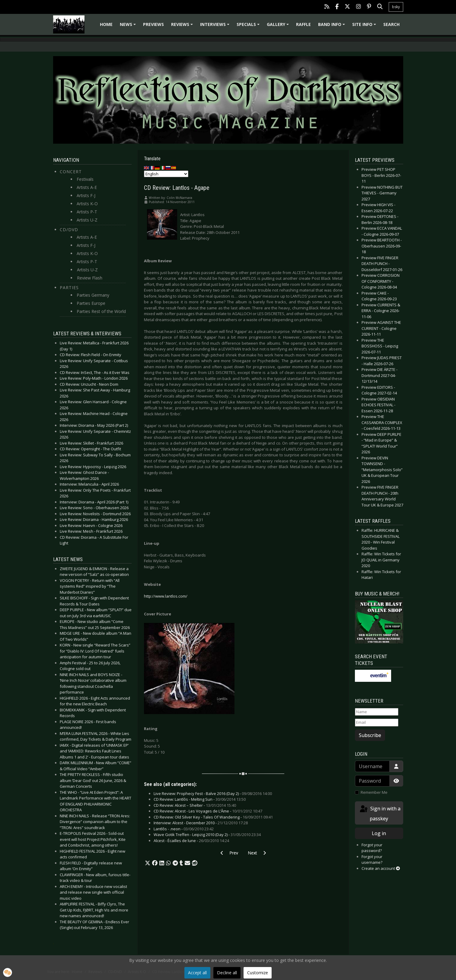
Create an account (381, 868)
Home (106, 24)
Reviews (183, 26)
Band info (332, 26)
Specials (249, 26)
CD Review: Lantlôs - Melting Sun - (200, 799)
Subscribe (370, 735)
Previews (153, 24)
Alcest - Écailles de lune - (191, 841)
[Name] (377, 712)
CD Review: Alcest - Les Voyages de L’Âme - (208, 811)
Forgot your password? (372, 848)
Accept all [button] (197, 973)
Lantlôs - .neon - (184, 829)
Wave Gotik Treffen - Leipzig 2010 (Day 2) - (207, 835)
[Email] (377, 723)
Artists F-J (86, 195)
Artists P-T (87, 212)
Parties (69, 287)
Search (391, 24)
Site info (365, 26)
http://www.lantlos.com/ (166, 596)
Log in (379, 833)
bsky (396, 7)
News (129, 26)
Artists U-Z (87, 220)
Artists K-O (87, 204)
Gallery (279, 26)
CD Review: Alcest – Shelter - (195, 805)
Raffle (303, 24)
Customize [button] (258, 973)
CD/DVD (69, 230)
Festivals (85, 179)
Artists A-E (87, 187)
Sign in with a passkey (380, 813)
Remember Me (374, 792)
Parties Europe (91, 303)
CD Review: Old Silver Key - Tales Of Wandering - (213, 817)
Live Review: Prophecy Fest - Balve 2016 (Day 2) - (213, 793)
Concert (71, 172)
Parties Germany (93, 295)
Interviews (216, 26)
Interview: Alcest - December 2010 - (201, 823)
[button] (148, 863)
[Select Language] (166, 174)
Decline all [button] (227, 973)
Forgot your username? (372, 860)
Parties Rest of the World (101, 311)
